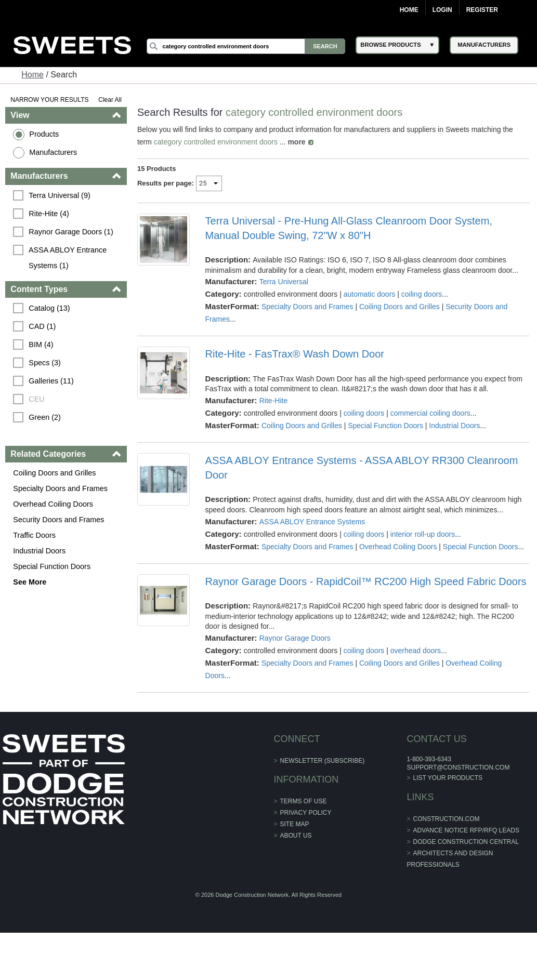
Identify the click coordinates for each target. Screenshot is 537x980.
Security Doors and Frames (58, 520)
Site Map (295, 824)
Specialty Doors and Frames (60, 488)
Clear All (110, 100)
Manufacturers (53, 152)
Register (482, 10)
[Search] (246, 46)
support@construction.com (458, 767)
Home (409, 10)
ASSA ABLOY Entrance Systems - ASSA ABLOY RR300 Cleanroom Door (362, 468)
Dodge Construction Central (466, 842)
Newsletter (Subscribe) (323, 761)
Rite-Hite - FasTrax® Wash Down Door (295, 354)
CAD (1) (42, 326)
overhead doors (416, 651)
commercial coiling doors (430, 413)
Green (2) (45, 417)
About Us (296, 836)
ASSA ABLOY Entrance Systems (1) (69, 258)
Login (442, 10)
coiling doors (422, 294)
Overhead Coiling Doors (53, 504)
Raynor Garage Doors (295, 638)
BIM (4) (41, 345)
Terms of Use (304, 801)
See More (30, 582)
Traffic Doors (34, 535)
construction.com (447, 819)
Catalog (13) (49, 308)
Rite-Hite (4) (49, 214)
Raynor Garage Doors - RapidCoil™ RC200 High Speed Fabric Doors (366, 581)
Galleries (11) (51, 381)
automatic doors (370, 294)
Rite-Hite (273, 401)
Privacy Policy (306, 813)
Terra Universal (284, 282)
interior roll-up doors (423, 534)
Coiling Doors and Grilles (54, 473)
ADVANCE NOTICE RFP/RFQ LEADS (466, 830)
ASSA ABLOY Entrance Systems (312, 522)
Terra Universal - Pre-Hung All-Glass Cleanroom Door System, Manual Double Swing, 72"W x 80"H (349, 228)
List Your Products (448, 778)
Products (44, 134)
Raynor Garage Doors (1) (71, 232)
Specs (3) (45, 363)
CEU (36, 399)
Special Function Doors (52, 566)
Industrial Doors (39, 551)
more (296, 142)
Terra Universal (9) (59, 195)
